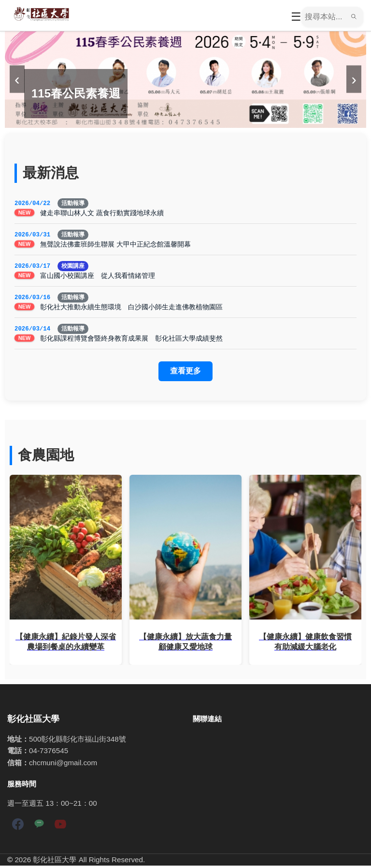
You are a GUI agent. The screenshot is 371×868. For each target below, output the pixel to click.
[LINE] (39, 828)
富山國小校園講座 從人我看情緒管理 (98, 277)
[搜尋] (325, 17)
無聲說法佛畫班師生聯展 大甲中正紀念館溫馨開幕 (115, 245)
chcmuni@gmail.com (63, 765)
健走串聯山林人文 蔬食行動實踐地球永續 (102, 213)
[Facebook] (18, 828)
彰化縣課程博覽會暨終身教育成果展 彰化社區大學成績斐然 (131, 341)
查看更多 (185, 373)
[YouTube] (60, 828)
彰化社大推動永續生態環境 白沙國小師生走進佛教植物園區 (131, 309)
